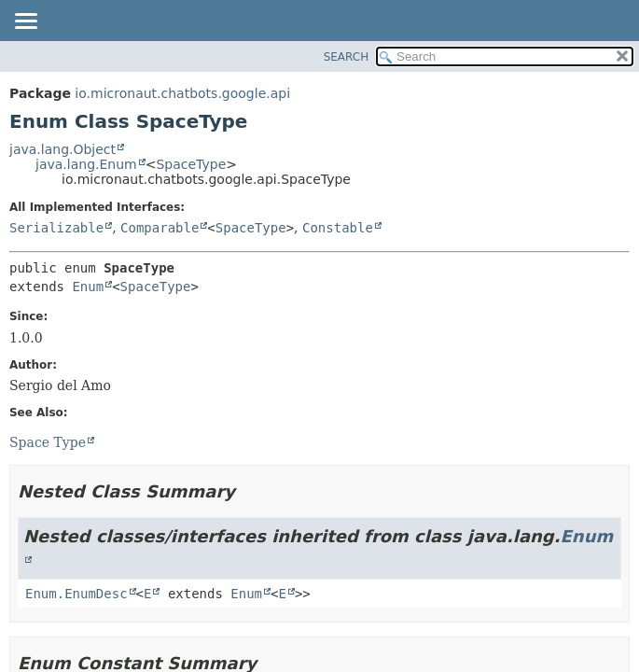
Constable (338, 228)
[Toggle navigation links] (25, 22)
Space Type (48, 442)
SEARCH (347, 57)
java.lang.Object (63, 149)
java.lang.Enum (86, 164)
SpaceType (191, 164)
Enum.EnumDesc (76, 594)
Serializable (56, 228)
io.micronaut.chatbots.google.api (182, 93)
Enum (88, 287)
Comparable (160, 228)
